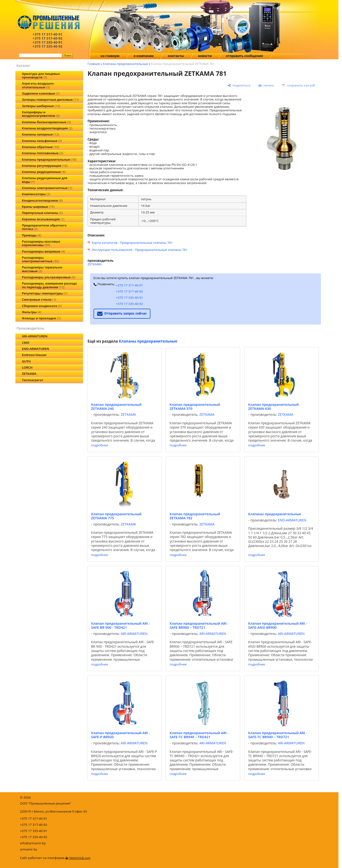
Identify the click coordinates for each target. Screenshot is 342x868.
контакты (176, 56)
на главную (110, 56)
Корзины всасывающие (43, 219)
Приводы (32, 235)
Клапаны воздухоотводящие (47, 128)
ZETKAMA (29, 374)
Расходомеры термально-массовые (43, 269)
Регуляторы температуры (45, 293)
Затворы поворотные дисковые (51, 99)
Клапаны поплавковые (43, 153)
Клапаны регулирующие (45, 166)
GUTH (26, 361)
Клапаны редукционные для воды (45, 180)
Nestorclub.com (80, 858)
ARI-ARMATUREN (35, 336)
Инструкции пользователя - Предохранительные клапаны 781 (140, 250)
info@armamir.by (33, 843)
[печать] (266, 86)
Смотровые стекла (39, 299)
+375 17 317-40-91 (129, 285)
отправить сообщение (245, 56)
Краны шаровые (38, 207)
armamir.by (29, 849)
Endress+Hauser (34, 355)
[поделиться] (239, 86)
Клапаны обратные (41, 147)
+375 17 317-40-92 (129, 291)
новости (205, 56)
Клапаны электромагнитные (47, 188)
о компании (144, 56)
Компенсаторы (36, 194)
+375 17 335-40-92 (129, 304)
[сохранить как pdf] (298, 86)
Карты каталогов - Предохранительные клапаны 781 (132, 243)
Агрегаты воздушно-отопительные (38, 85)
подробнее (100, 445)
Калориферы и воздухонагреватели (41, 114)
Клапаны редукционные (44, 172)
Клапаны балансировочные (47, 122)
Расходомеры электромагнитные (40, 259)
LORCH (27, 367)
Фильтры (32, 312)
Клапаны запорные (41, 134)
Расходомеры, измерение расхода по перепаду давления (49, 285)
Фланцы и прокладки (41, 318)
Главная (94, 64)
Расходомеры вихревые (44, 251)
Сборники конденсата (42, 306)
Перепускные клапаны (42, 213)
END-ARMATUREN (36, 349)
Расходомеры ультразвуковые (49, 277)
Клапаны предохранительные (49, 159)
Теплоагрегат (33, 380)
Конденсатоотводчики (42, 200)
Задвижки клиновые (41, 93)
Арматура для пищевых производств (41, 75)
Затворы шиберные (41, 106)
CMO (26, 343)
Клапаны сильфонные (42, 141)
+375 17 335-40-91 (129, 298)
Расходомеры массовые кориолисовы (41, 243)
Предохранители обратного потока (44, 227)
